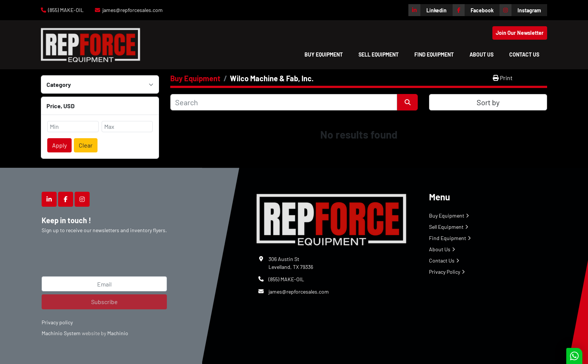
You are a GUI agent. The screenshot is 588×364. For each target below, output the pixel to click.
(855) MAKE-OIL (66, 10)
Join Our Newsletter (520, 33)
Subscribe (104, 302)
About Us (481, 54)
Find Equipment (434, 54)
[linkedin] (430, 10)
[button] (324, 54)
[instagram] (523, 10)
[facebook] (476, 10)
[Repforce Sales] (331, 218)
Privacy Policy (445, 272)
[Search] (284, 102)
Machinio (118, 333)
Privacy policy (57, 322)
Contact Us (524, 54)
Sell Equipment (379, 54)
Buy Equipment (324, 54)
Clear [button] (86, 145)
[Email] (104, 284)
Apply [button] (59, 145)
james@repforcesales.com (133, 10)
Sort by (488, 102)
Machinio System (61, 333)
